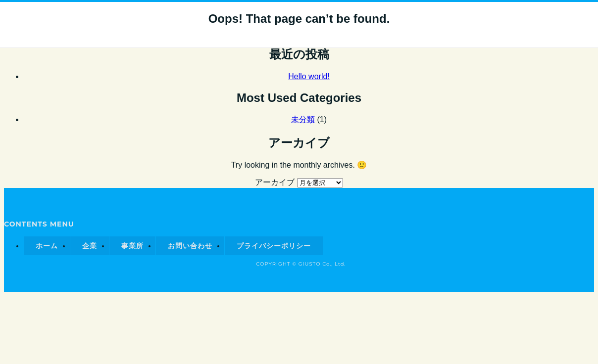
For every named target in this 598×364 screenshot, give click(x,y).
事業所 (132, 246)
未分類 (303, 119)
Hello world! (309, 76)
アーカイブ (275, 182)
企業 (90, 246)
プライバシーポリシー (274, 246)
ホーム (47, 246)
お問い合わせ (190, 246)
